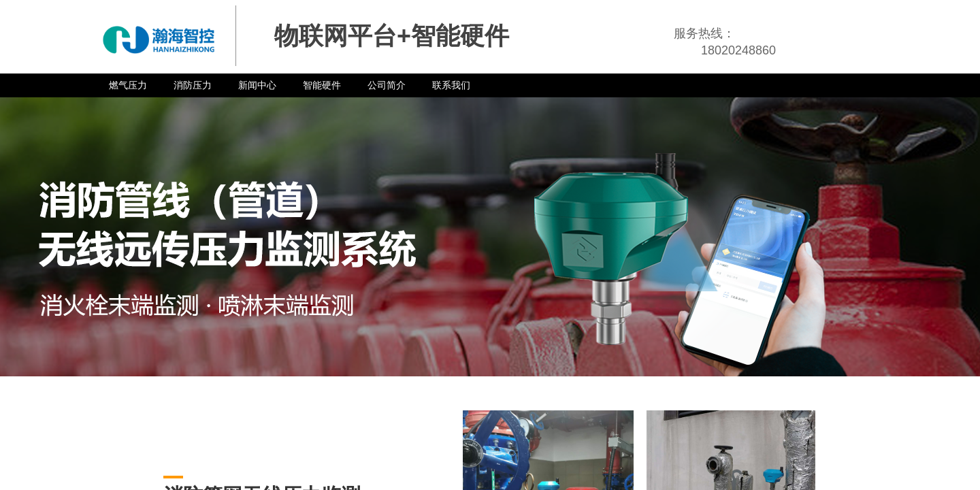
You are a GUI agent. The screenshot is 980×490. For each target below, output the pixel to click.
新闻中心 (257, 85)
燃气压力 (128, 85)
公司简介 (387, 85)
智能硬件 (322, 85)
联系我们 (451, 85)
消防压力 (193, 85)
